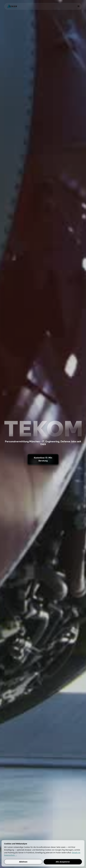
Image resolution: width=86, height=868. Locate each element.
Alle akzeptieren (63, 862)
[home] (11, 6)
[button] (78, 6)
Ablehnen (23, 862)
